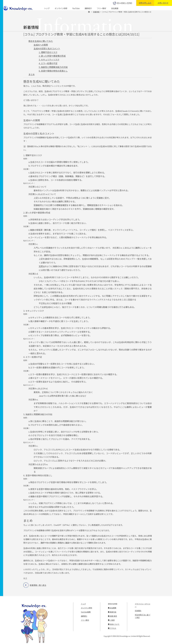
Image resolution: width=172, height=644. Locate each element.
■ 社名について (113, 624)
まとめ (32, 74)
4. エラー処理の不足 (48, 63)
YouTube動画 (86, 612)
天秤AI (42, 266)
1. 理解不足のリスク (48, 52)
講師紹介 (88, 8)
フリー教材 (102, 8)
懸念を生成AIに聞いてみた (41, 41)
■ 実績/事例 (112, 616)
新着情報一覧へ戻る (38, 585)
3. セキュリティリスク (49, 60)
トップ (47, 8)
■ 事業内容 (112, 612)
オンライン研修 (61, 8)
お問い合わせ (163, 3)
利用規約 (138, 611)
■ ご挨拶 (111, 620)
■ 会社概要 (112, 608)
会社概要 (115, 8)
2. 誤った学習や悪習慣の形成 (52, 56)
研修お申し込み (145, 3)
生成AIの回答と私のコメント (47, 48)
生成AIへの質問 (41, 45)
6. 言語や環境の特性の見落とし (53, 71)
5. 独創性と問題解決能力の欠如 (53, 67)
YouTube (76, 8)
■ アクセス (112, 628)
